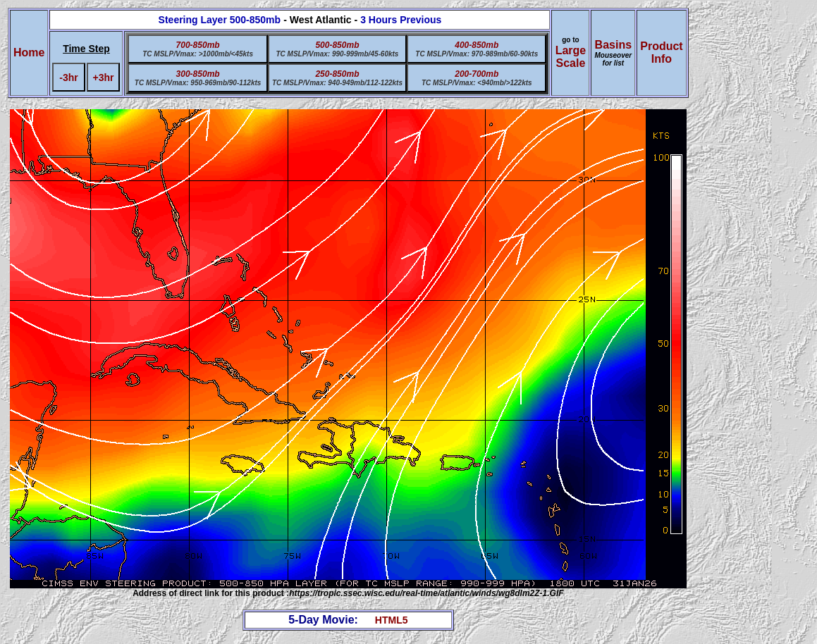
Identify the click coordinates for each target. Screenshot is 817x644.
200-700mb (477, 74)
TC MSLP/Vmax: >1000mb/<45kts (198, 54)
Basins (613, 53)
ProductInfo (661, 52)
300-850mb (198, 74)
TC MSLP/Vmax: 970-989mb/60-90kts (477, 54)
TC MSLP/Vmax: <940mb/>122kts (477, 83)
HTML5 (392, 620)
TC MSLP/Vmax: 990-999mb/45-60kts (337, 54)
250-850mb (337, 74)
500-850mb (337, 45)
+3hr (104, 78)
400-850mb (477, 45)
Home (29, 52)
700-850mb (198, 45)
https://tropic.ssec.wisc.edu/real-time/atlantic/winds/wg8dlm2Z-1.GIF (426, 593)
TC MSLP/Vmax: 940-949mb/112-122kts (337, 83)
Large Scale (571, 57)
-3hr (68, 78)
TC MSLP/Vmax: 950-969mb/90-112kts (198, 83)
